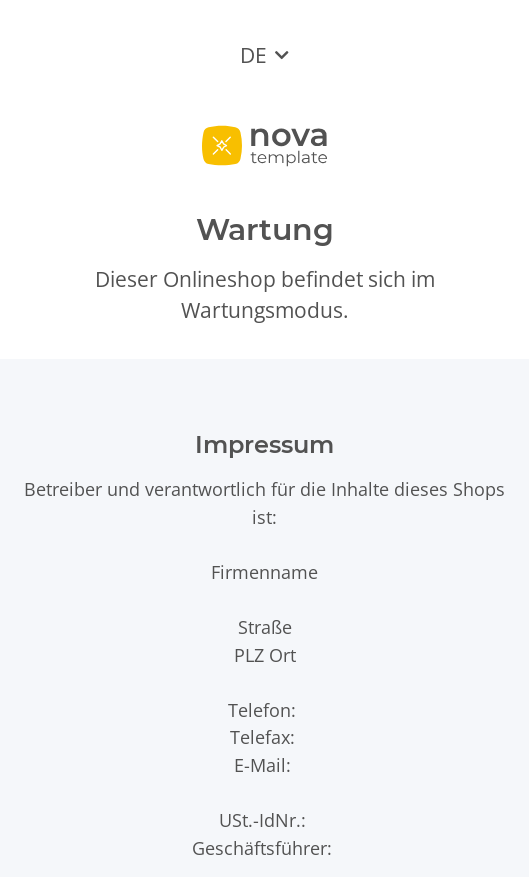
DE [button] (253, 55)
